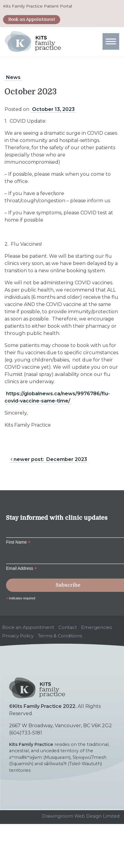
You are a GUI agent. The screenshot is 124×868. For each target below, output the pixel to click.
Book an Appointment (32, 19)
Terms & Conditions (60, 636)
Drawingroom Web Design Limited (81, 816)
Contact (68, 627)
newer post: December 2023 (49, 459)
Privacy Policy (18, 636)
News (13, 77)
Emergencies (96, 627)
